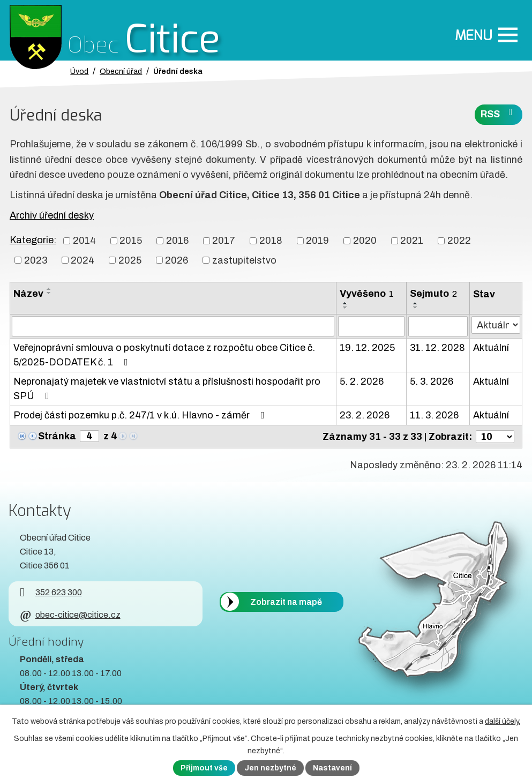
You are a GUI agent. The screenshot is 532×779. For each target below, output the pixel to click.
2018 (271, 241)
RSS (499, 113)
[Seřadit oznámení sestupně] (49, 293)
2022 (459, 241)
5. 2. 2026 (362, 381)
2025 (130, 260)
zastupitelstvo (244, 260)
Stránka (57, 436)
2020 (365, 241)
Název (28, 294)
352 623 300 (51, 592)
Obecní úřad (121, 71)
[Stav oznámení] (496, 325)
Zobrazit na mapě (286, 602)
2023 (36, 260)
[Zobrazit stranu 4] (89, 436)
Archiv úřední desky (52, 215)
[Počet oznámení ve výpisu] (495, 437)
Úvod (79, 71)
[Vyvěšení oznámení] (371, 326)
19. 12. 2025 (367, 348)
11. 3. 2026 (434, 415)
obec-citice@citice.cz (70, 615)
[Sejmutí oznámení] (438, 326)
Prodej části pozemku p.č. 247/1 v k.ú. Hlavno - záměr (141, 415)
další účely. (503, 721)
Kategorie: (33, 240)
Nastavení (332, 768)
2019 (317, 241)
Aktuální (491, 348)
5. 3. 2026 (432, 381)
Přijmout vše (204, 768)
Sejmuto (433, 294)
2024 (83, 260)
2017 (224, 241)
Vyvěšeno (367, 294)
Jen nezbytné (270, 768)
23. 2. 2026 (365, 415)
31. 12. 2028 (437, 348)
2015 (131, 241)
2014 (84, 241)
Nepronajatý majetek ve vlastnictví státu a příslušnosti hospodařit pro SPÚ (167, 389)
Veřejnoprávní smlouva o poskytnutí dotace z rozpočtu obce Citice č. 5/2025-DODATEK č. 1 (164, 355)
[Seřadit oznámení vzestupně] (49, 289)
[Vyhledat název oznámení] (173, 326)
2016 (177, 241)
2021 (412, 241)
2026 (177, 260)
